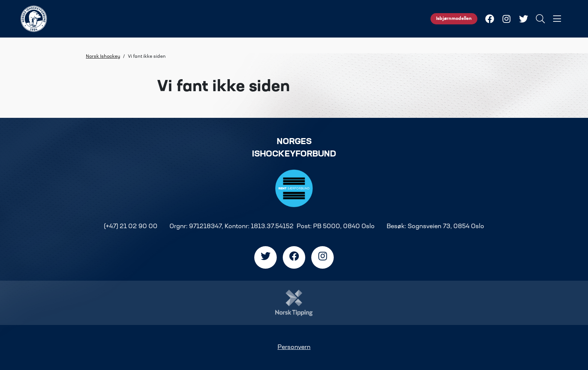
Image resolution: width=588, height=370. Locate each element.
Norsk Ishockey (103, 57)
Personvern (294, 347)
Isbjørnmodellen (454, 19)
